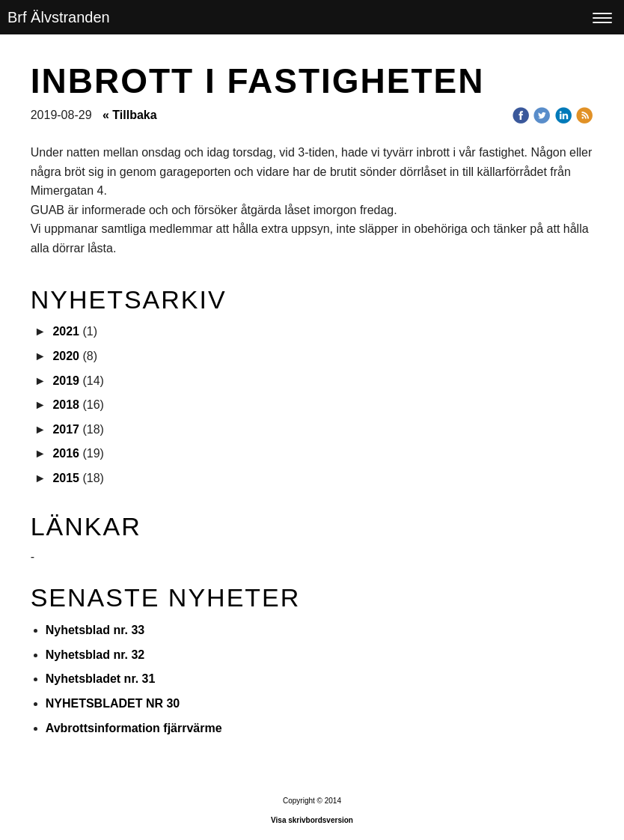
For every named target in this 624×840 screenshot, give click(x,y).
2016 (66, 453)
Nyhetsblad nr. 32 (95, 655)
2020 (66, 356)
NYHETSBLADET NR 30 (113, 703)
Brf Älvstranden (59, 17)
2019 (66, 381)
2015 (66, 478)
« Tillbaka (130, 115)
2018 (66, 405)
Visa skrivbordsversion (312, 820)
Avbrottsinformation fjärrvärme (134, 728)
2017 (66, 429)
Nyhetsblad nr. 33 (95, 630)
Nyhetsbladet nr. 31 (101, 679)
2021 (66, 331)
